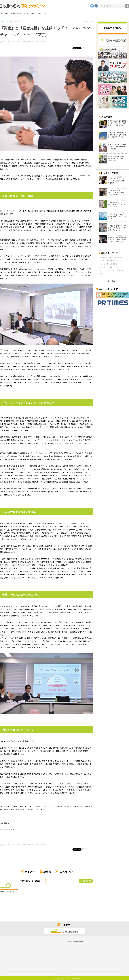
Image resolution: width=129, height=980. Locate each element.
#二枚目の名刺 (104, 261)
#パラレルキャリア (116, 257)
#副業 (101, 274)
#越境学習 (113, 264)
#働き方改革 (114, 261)
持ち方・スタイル (6, 22)
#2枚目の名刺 (103, 257)
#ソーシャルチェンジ (36, 42)
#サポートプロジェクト (115, 271)
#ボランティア (104, 264)
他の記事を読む (86, 881)
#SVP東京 (6, 42)
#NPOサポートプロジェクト (108, 267)
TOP (1, 13)
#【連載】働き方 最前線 (19, 42)
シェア (84, 48)
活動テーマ (16, 22)
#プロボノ (48, 42)
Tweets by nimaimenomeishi (75, 942)
